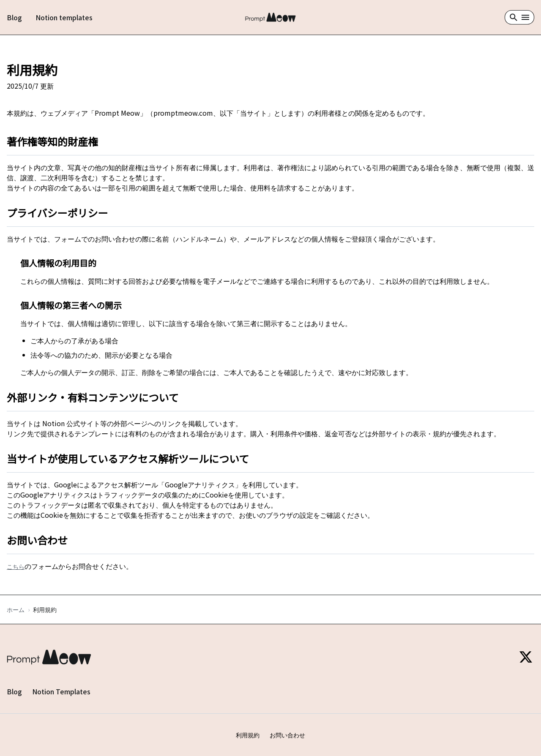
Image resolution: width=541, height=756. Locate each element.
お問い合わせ (287, 735)
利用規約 (248, 735)
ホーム (16, 609)
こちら (16, 566)
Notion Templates (61, 691)
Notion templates (64, 17)
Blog (14, 17)
